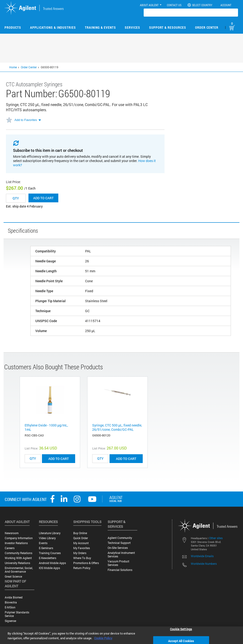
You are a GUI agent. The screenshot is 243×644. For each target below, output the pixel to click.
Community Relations (18, 553)
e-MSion (10, 607)
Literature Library (50, 533)
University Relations (17, 563)
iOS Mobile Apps (49, 568)
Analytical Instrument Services (121, 555)
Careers (10, 548)
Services (132, 27)
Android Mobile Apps (52, 563)
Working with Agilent (18, 558)
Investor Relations (16, 543)
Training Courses (50, 553)
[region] (121, 635)
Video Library (47, 538)
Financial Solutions (120, 570)
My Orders (80, 553)
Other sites (216, 538)
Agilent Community (120, 538)
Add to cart (43, 198)
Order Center (207, 27)
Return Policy (82, 568)
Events (43, 543)
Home (13, 67)
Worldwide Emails (202, 556)
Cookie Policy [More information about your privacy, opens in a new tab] (103, 638)
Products (13, 27)
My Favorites (82, 548)
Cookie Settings (181, 629)
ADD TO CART (59, 459)
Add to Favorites (26, 120)
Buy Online (80, 533)
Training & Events (100, 27)
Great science (13, 577)
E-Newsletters (48, 558)
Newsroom (12, 533)
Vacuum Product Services (118, 563)
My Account (81, 543)
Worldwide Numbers (204, 564)
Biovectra (11, 602)
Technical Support (119, 543)
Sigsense (10, 621)
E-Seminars (46, 548)
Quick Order (81, 538)
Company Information (19, 538)
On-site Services (118, 548)
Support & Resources (168, 27)
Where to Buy (82, 558)
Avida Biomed (14, 597)
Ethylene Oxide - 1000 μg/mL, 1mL (46, 427)
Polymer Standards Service (17, 614)
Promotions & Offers (86, 563)
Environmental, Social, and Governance (19, 570)
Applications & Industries (53, 27)
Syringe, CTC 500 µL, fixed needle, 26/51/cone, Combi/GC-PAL (117, 427)
